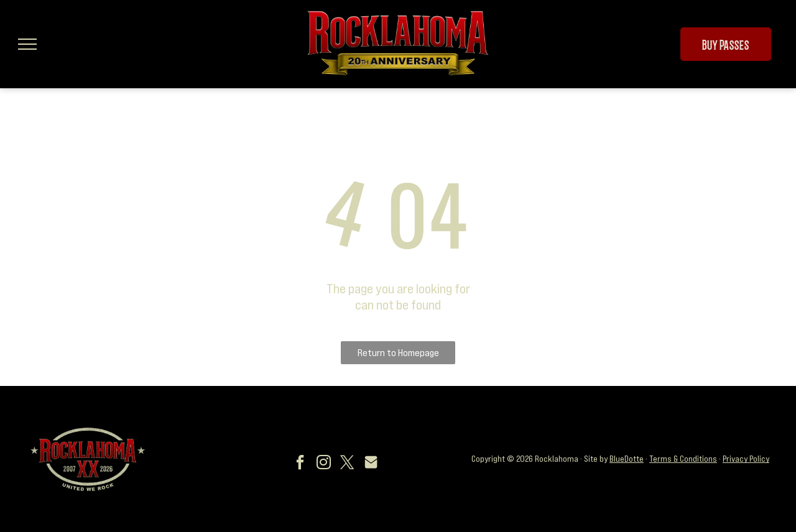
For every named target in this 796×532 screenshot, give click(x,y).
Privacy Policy (746, 459)
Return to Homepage (398, 352)
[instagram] (324, 464)
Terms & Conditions (683, 459)
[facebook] (300, 464)
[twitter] (348, 464)
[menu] (27, 44)
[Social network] (371, 464)
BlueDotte (627, 459)
